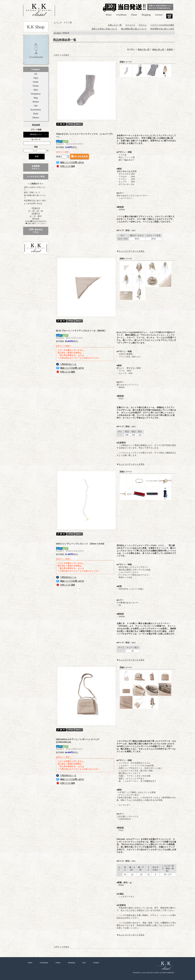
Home (109, 15)
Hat (36, 106)
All (36, 74)
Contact (159, 15)
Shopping (146, 15)
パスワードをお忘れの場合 (162, 25)
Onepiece (36, 94)
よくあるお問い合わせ (33, 203)
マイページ (130, 25)
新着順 (170, 49)
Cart (169, 16)
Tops (36, 78)
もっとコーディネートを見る (132, 251)
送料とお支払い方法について (35, 188)
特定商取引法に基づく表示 (35, 201)
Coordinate (121, 15)
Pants (36, 86)
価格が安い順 (144, 49)
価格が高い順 (158, 49)
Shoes (36, 102)
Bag (36, 98)
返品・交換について (32, 192)
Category (36, 69)
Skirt (36, 90)
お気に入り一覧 (115, 25)
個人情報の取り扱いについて (35, 197)
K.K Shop (57, 33)
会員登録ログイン (36, 167)
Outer (36, 82)
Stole (36, 114)
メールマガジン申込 (36, 177)
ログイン (143, 25)
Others (36, 118)
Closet (134, 15)
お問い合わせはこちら (36, 231)
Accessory (36, 110)
